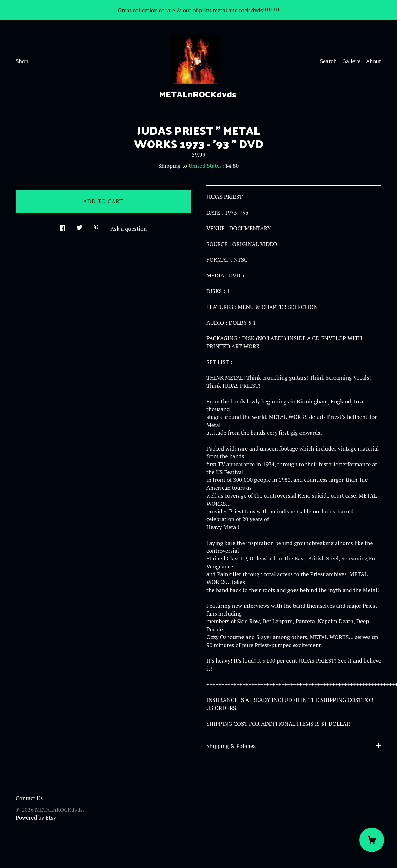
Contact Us (29, 798)
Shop (22, 61)
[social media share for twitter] (80, 226)
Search (328, 61)
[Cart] (372, 840)
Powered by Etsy (36, 817)
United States (205, 166)
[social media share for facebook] (62, 226)
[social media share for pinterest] (96, 226)
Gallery (351, 61)
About (373, 61)
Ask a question (128, 229)
